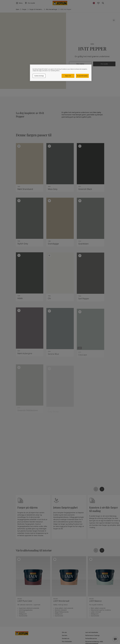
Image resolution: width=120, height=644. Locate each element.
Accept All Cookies (82, 76)
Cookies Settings (39, 76)
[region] (61, 73)
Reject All (68, 76)
